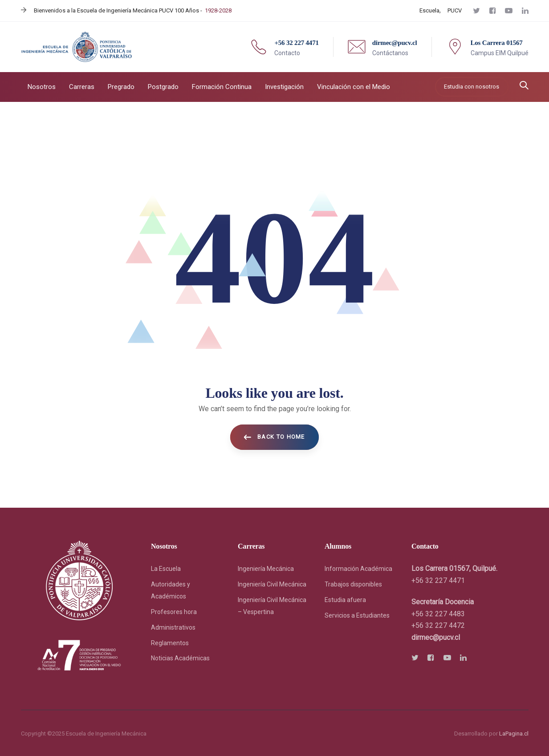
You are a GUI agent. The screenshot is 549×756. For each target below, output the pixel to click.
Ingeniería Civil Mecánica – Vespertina (272, 606)
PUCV (455, 10)
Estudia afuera (345, 600)
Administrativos (173, 627)
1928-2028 (218, 10)
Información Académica (358, 569)
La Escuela (166, 569)
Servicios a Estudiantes (357, 615)
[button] (524, 86)
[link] (436, 637)
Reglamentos (170, 643)
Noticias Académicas (180, 658)
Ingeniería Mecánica (266, 569)
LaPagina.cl (514, 734)
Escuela (429, 10)
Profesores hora (174, 612)
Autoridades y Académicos (171, 590)
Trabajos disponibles (353, 584)
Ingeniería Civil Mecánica (272, 584)
